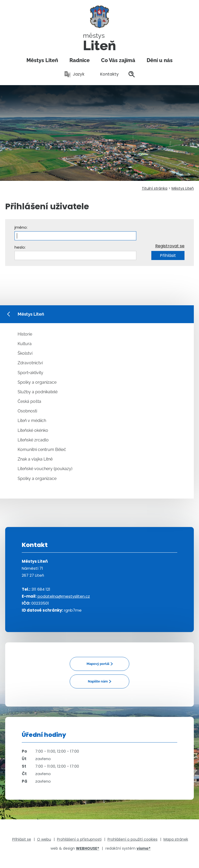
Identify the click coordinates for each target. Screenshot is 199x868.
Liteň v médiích (32, 421)
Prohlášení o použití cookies (133, 839)
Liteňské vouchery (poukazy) (45, 469)
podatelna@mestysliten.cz (64, 596)
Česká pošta (29, 401)
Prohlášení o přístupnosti (79, 839)
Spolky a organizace (37, 382)
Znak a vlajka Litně (35, 459)
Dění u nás (160, 60)
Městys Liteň (42, 60)
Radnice (80, 60)
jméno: (21, 227)
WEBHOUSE (88, 848)
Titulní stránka (155, 188)
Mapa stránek (176, 839)
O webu (44, 839)
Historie (25, 334)
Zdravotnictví (30, 363)
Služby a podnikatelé (38, 392)
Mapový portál (98, 664)
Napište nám (98, 681)
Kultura (25, 344)
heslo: (20, 247)
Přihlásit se (22, 839)
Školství (25, 353)
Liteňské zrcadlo (33, 440)
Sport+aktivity (30, 373)
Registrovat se (170, 246)
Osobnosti (27, 411)
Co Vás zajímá (118, 60)
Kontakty (106, 74)
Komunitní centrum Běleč (42, 450)
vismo (144, 848)
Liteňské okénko (33, 430)
